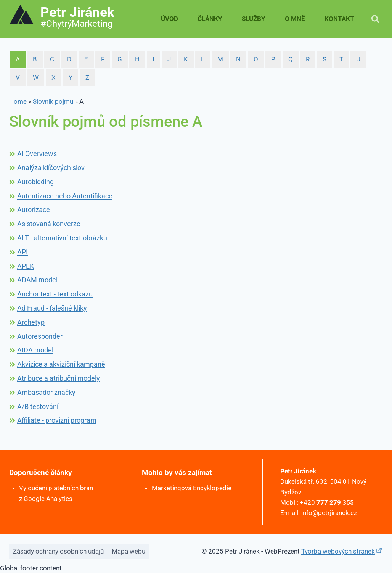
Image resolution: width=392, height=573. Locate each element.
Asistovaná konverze (49, 224)
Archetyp (31, 322)
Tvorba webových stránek (338, 550)
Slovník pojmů (53, 101)
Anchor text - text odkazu (55, 294)
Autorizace (34, 210)
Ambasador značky (46, 392)
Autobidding (35, 182)
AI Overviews (37, 154)
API (22, 252)
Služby (254, 19)
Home (18, 101)
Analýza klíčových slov (51, 168)
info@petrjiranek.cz (330, 512)
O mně (295, 19)
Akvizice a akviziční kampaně (61, 364)
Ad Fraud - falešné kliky (52, 308)
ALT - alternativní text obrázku (62, 238)
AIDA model (35, 350)
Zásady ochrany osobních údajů (58, 550)
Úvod (169, 19)
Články (210, 19)
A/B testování (38, 406)
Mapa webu (129, 550)
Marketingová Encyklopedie (192, 488)
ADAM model (37, 280)
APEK (26, 266)
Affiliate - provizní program (57, 420)
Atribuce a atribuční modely (59, 378)
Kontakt (339, 19)
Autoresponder (40, 336)
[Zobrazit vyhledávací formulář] (375, 19)
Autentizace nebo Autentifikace (65, 196)
